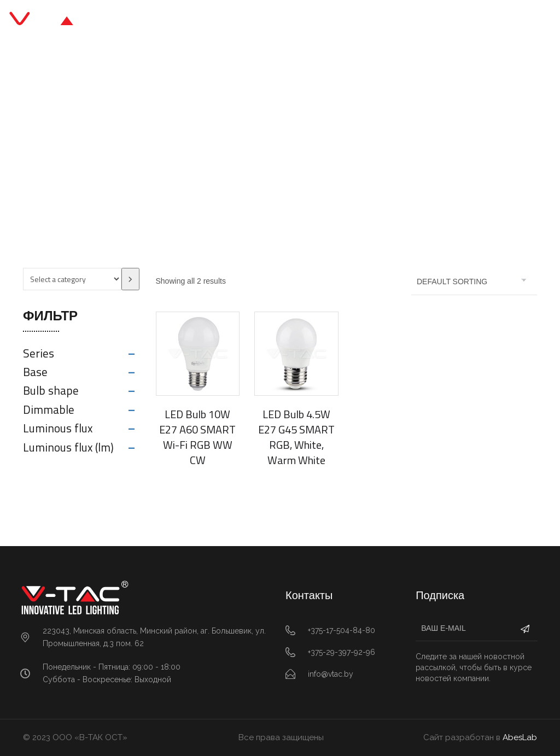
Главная (220, 148)
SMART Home (280, 148)
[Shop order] (474, 282)
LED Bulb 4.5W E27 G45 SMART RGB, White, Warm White (296, 437)
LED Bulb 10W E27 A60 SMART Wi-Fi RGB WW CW (197, 437)
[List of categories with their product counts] (72, 279)
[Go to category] (130, 279)
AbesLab (520, 737)
